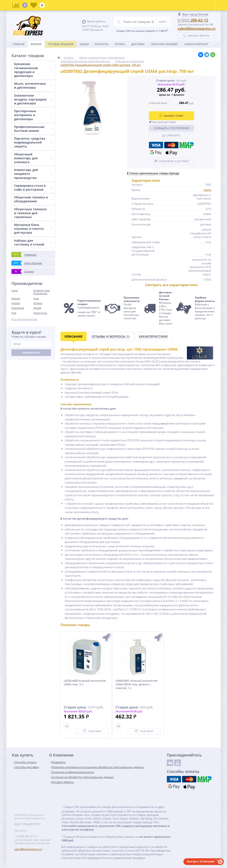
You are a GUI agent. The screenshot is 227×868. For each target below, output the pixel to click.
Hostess (16, 303)
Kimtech (38, 303)
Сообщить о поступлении (171, 128)
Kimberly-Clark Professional (42, 292)
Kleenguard (18, 308)
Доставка (138, 44)
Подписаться (31, 353)
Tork (14, 313)
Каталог (36, 44)
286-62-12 (193, 20)
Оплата (120, 44)
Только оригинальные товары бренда (153, 173)
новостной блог (196, 44)
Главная (19, 44)
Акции (84, 44)
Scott (36, 298)
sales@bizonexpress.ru (196, 29)
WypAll (37, 308)
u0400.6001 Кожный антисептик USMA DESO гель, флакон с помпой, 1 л (137, 684)
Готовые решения (61, 44)
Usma (15, 290)
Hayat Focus (40, 313)
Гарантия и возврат (165, 44)
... (215, 44)
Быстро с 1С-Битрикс (201, 862)
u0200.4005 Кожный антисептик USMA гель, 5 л (85, 683)
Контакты (102, 44)
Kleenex (16, 298)
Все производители (24, 319)
